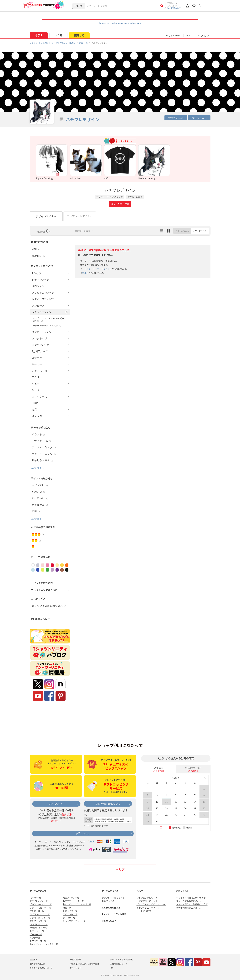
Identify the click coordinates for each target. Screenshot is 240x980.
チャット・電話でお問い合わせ (191, 898)
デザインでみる (200, 231)
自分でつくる (108, 901)
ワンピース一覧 (37, 911)
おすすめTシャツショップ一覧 (77, 904)
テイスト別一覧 (70, 914)
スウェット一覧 (37, 931)
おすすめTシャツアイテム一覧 (44, 944)
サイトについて (144, 911)
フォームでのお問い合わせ (189, 901)
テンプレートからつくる (113, 898)
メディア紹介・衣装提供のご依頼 (192, 904)
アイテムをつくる (110, 891)
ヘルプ (189, 35)
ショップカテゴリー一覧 (74, 921)
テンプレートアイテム (80, 216)
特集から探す (42, 619)
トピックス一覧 (70, 911)
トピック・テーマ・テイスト (96, 269)
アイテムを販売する (111, 908)
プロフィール (176, 118)
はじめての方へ (109, 921)
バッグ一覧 (35, 938)
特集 (84, 273)
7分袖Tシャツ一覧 (38, 928)
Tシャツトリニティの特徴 (114, 914)
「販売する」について (147, 901)
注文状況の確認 (174, 8)
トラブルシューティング (148, 908)
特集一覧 (67, 908)
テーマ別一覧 (69, 918)
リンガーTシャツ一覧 (40, 918)
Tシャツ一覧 (36, 898)
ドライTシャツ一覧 (39, 901)
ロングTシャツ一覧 (39, 924)
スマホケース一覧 (38, 941)
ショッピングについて (147, 898)
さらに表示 (36, 468)
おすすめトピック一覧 (73, 901)
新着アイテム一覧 (71, 898)
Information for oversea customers (120, 23)
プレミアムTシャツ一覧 (41, 904)
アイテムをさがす (38, 891)
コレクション (199, 118)
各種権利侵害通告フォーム (189, 908)
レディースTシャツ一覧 (41, 908)
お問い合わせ (204, 35)
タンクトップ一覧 (38, 921)
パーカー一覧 (36, 934)
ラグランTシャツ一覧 (40, 914)
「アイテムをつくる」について (151, 904)
